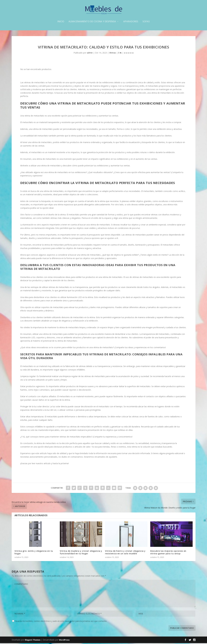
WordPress (64, 641)
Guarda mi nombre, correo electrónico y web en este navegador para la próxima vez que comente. (61, 622)
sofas (146, 22)
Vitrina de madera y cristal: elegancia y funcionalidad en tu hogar (81, 553)
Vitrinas (113, 54)
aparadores (131, 22)
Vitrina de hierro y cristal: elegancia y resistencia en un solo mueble (125, 553)
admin (90, 54)
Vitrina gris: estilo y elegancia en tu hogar (34, 553)
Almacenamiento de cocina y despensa (92, 22)
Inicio (61, 22)
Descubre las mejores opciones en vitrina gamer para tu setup (168, 553)
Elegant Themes (33, 641)
